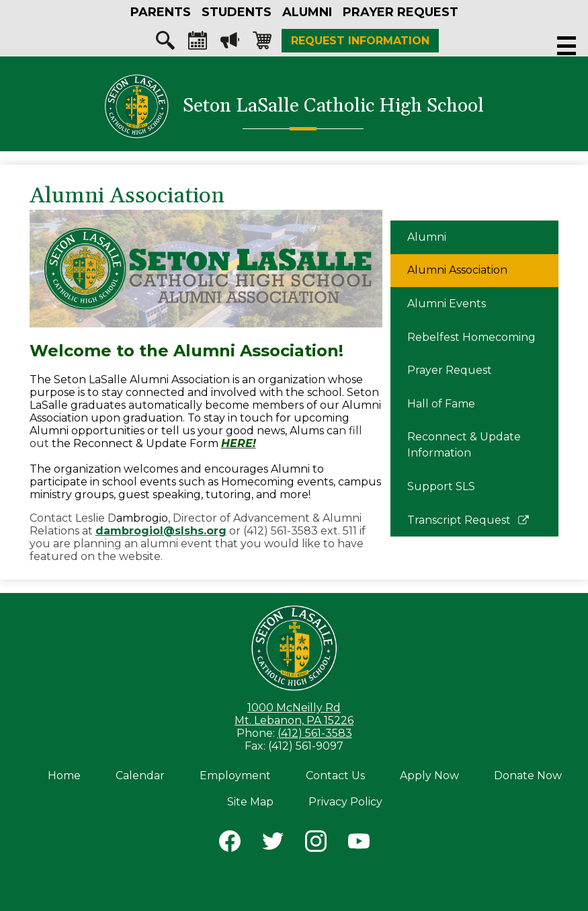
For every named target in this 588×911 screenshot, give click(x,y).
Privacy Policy (345, 802)
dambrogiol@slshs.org (161, 531)
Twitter (273, 844)
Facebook (230, 844)
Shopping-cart (262, 44)
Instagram (316, 844)
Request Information (360, 41)
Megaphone (230, 44)
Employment (235, 776)
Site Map (250, 802)
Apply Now (429, 776)
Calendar (198, 44)
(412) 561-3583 (315, 733)
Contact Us (335, 776)
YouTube (359, 844)
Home (64, 776)
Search (165, 44)
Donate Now (528, 776)
